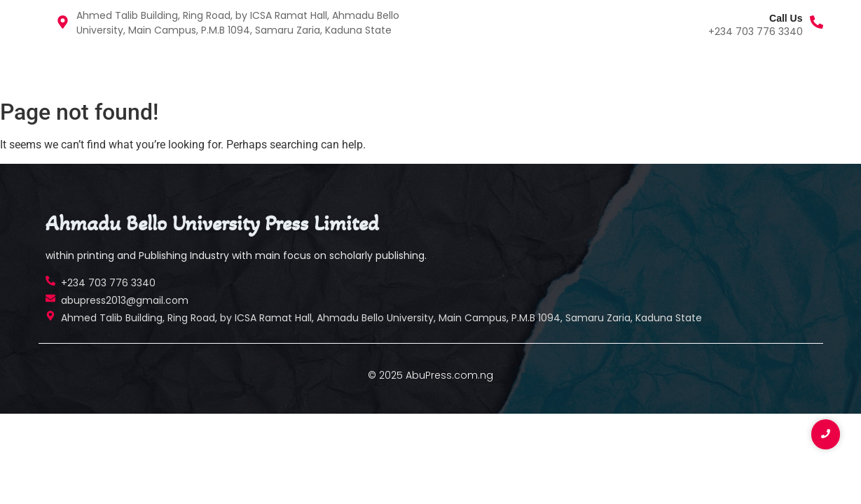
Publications (130, 69)
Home (59, 69)
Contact (208, 69)
